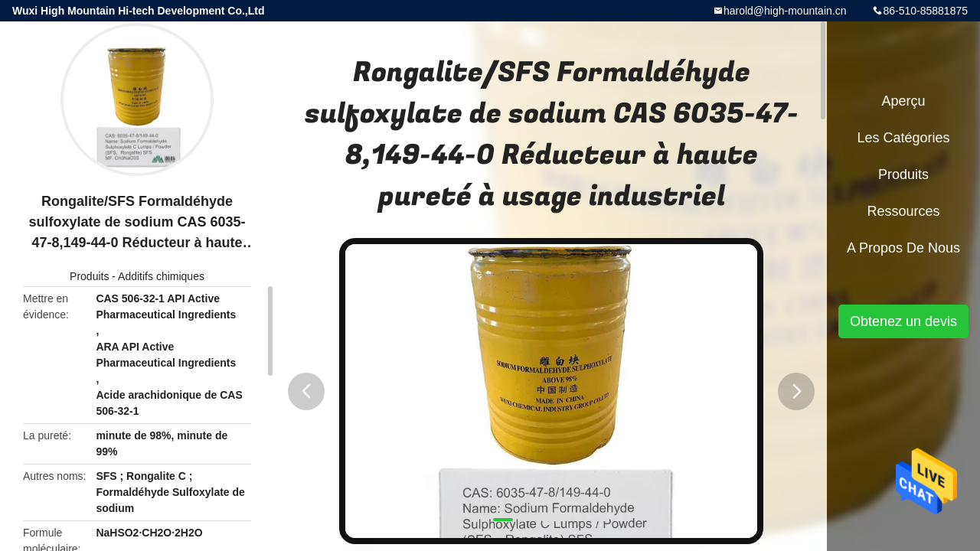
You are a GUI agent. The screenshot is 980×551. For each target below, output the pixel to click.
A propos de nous (903, 248)
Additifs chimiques (161, 276)
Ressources (903, 211)
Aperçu (903, 101)
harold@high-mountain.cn (785, 11)
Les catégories (903, 138)
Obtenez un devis (903, 321)
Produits (89, 276)
